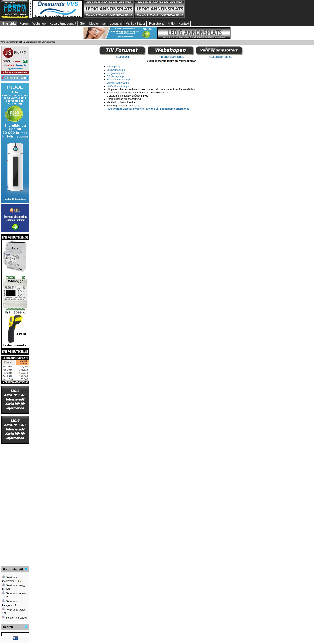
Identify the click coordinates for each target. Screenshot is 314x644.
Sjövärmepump (115, 76)
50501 (20, 581)
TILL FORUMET (123, 57)
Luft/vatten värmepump (120, 86)
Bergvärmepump (116, 73)
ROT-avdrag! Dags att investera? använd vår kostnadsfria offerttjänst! (148, 109)
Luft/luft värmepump (118, 83)
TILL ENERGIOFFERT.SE (220, 57)
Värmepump (114, 67)
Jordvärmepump (116, 70)
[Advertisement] (211, 9)
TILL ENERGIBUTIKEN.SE (172, 57)
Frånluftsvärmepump (118, 80)
